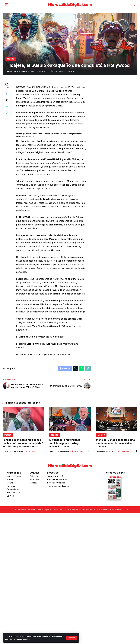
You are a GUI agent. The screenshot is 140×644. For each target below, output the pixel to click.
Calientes (34, 477)
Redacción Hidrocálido (18, 72)
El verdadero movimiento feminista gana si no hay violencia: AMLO (65, 445)
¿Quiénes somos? (55, 477)
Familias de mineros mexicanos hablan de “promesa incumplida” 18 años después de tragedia (23, 445)
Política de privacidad (40, 636)
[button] (72, 638)
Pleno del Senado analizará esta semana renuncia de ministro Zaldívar (115, 445)
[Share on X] (7, 101)
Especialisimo (13, 490)
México (11, 59)
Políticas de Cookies (25, 639)
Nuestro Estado (14, 477)
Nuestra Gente (13, 494)
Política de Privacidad (57, 481)
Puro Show (34, 481)
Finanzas (11, 487)
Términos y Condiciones (58, 487)
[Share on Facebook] (7, 94)
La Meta (33, 484)
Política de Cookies (56, 484)
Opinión (10, 497)
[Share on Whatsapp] (7, 108)
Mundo (10, 484)
